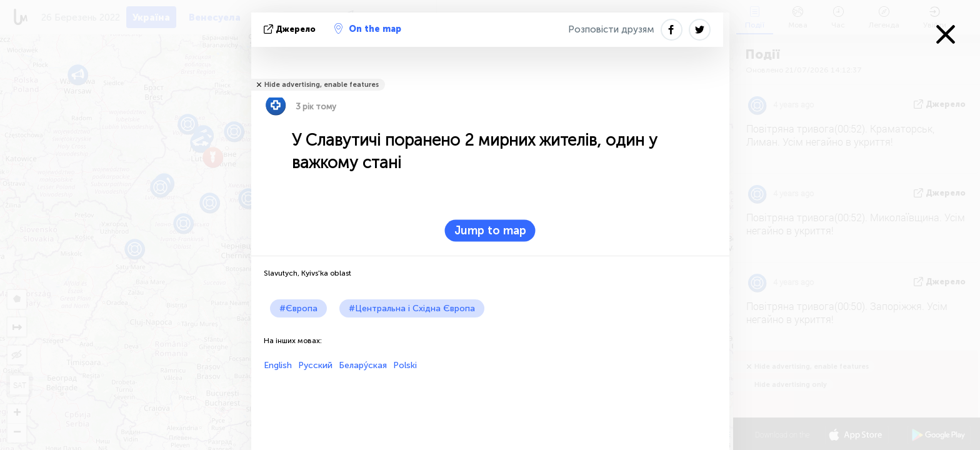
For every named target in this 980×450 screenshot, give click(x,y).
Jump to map (490, 231)
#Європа (298, 308)
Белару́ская (363, 365)
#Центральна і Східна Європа (412, 308)
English (278, 365)
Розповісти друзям (611, 29)
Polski (405, 365)
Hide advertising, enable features (322, 85)
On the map (368, 29)
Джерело (291, 29)
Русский (315, 365)
